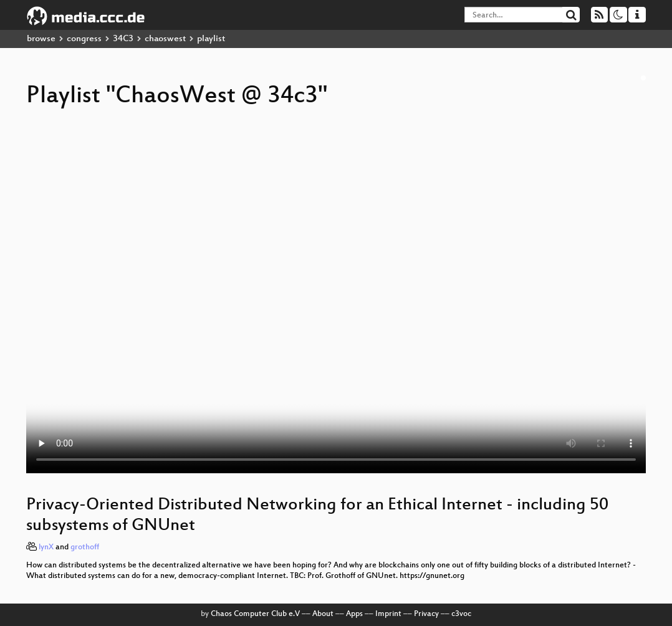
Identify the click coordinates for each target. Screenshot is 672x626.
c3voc (461, 614)
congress (84, 39)
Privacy (426, 614)
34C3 (123, 39)
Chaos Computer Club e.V (255, 614)
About (323, 614)
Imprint (388, 614)
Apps (354, 614)
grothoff (85, 547)
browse (41, 39)
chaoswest (165, 39)
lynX (46, 547)
